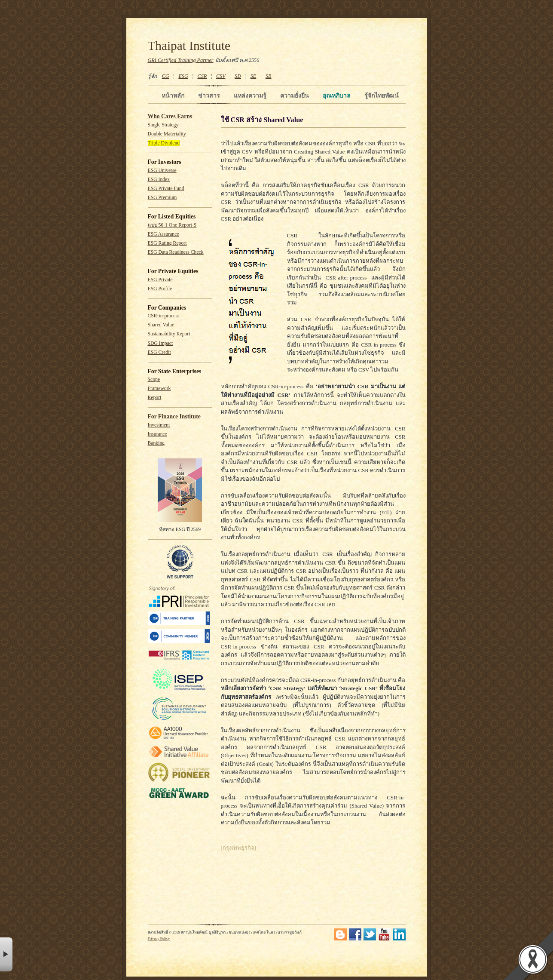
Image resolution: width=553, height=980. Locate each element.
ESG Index (159, 180)
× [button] (6, 954)
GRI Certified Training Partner (181, 60)
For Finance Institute (174, 416)
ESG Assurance (163, 234)
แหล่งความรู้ (250, 95)
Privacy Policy (159, 938)
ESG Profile (160, 289)
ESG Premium (162, 198)
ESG (183, 76)
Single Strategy (163, 125)
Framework (159, 389)
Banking (156, 443)
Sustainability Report (169, 334)
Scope (154, 379)
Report (155, 398)
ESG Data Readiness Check (176, 252)
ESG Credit (159, 352)
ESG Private (160, 280)
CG (166, 76)
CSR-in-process (164, 316)
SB (269, 76)
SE (254, 76)
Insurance (157, 434)
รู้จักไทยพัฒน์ (382, 95)
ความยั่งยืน (295, 95)
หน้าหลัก (173, 95)
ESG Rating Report (167, 243)
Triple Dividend (164, 143)
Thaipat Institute (189, 46)
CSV (221, 76)
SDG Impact (160, 343)
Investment (159, 425)
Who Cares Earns (170, 116)
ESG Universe (162, 171)
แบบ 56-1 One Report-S (172, 225)
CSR (202, 76)
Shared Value (161, 325)
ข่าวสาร (209, 95)
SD (238, 76)
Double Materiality (167, 134)
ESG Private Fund (166, 189)
